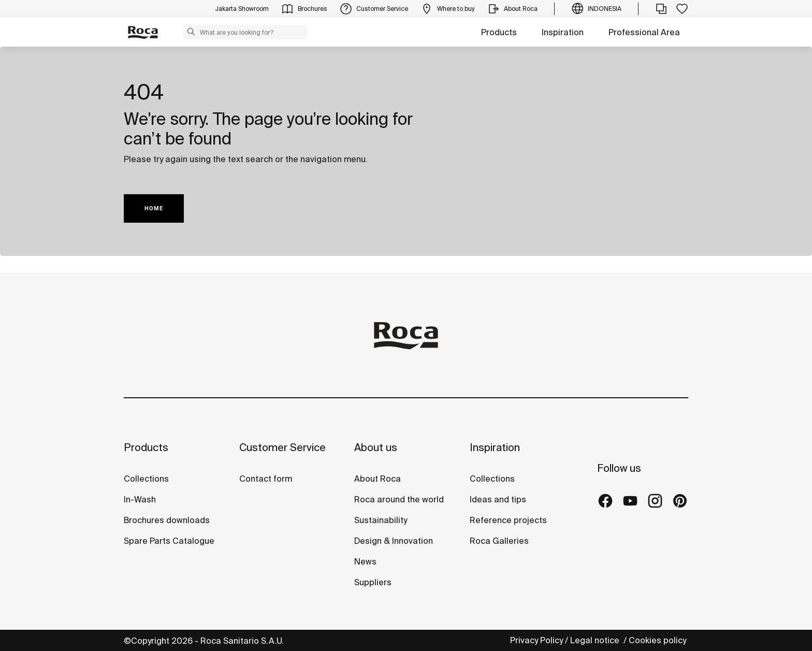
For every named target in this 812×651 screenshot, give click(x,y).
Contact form (266, 479)
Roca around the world (399, 499)
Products (499, 32)
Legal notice (596, 640)
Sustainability (381, 520)
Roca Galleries (499, 541)
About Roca (378, 479)
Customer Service (282, 447)
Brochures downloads (167, 520)
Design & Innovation (394, 541)
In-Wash (140, 499)
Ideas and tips (498, 499)
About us (376, 447)
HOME (154, 208)
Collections (146, 479)
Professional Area (644, 32)
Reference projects (508, 520)
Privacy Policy (536, 640)
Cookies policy (658, 640)
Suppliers (373, 582)
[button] (191, 32)
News (365, 561)
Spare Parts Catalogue (169, 541)
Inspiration (563, 32)
